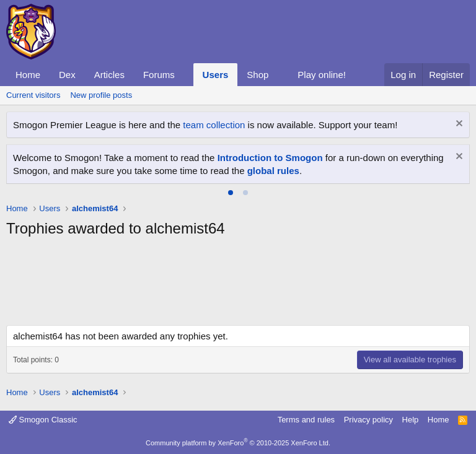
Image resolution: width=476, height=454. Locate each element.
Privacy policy (368, 420)
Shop (258, 75)
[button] (185, 75)
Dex (67, 75)
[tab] (231, 193)
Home (28, 75)
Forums (159, 75)
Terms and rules (306, 420)
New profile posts (101, 95)
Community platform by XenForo (238, 443)
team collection (214, 125)
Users (216, 75)
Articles (109, 75)
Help (411, 420)
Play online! (322, 75)
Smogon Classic (43, 420)
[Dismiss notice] (458, 125)
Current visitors (33, 95)
